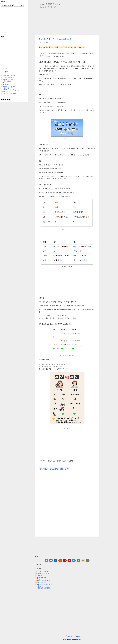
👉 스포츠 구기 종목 (42, 572)
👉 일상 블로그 (40, 575)
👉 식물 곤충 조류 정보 (8, 75)
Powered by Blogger (73, 636)
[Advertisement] (109, 36)
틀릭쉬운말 (43, 469)
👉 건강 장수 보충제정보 (43, 588)
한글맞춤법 (54, 469)
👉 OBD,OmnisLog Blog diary (44, 584)
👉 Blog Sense (40, 579)
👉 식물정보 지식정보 (42, 574)
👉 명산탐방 (39, 586)
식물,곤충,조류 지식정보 (50, 4)
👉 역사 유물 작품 (41, 583)
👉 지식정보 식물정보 (8, 79)
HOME (4, 5)
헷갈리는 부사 (65, 469)
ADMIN (10, 5)
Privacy (21, 5)
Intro (16, 5)
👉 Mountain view (41, 577)
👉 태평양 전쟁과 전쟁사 (43, 581)
